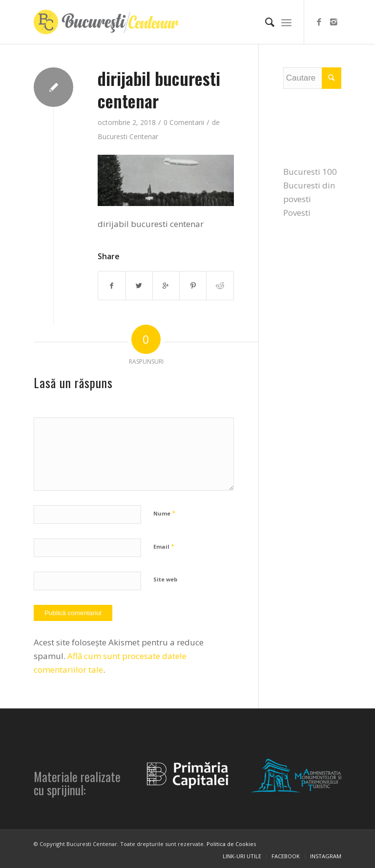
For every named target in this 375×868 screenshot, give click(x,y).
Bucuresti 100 (310, 172)
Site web (165, 579)
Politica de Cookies (231, 844)
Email (164, 546)
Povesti (297, 213)
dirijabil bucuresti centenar (159, 89)
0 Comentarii (184, 122)
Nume (164, 513)
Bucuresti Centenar (128, 136)
